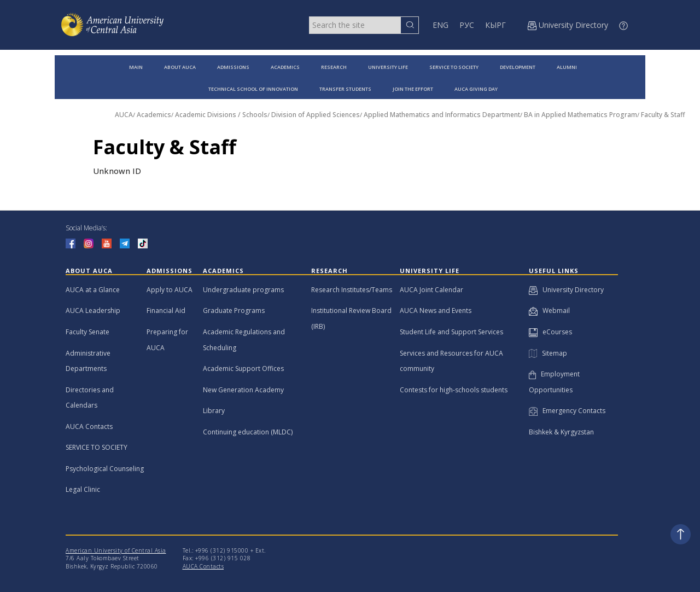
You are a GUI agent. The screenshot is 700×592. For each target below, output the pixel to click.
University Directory (566, 290)
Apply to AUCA (170, 290)
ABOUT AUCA (180, 67)
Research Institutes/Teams (352, 290)
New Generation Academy (243, 390)
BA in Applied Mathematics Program (581, 115)
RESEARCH (334, 67)
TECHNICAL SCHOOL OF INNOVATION (253, 89)
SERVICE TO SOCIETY (454, 67)
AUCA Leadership (93, 310)
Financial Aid (166, 310)
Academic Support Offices (243, 368)
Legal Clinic (83, 489)
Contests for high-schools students (454, 390)
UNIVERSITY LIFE (388, 67)
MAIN (136, 67)
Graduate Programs (234, 310)
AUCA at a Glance (93, 290)
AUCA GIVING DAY (476, 89)
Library (214, 411)
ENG (441, 25)
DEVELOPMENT (518, 67)
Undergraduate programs (243, 290)
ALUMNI (567, 67)
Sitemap (548, 353)
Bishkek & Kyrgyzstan (561, 432)
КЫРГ (495, 25)
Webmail (549, 310)
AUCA (124, 115)
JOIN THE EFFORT (413, 89)
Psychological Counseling (105, 469)
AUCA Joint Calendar (431, 290)
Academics (154, 115)
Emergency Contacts (567, 411)
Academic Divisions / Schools (221, 115)
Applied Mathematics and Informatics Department (442, 115)
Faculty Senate (87, 332)
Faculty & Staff (663, 115)
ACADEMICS (285, 67)
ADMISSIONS (233, 67)
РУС (467, 25)
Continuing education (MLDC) (248, 432)
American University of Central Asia (116, 550)
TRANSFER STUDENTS (345, 89)
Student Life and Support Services (451, 332)
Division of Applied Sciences (316, 115)
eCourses (550, 332)
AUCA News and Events (436, 310)
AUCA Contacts (89, 426)
